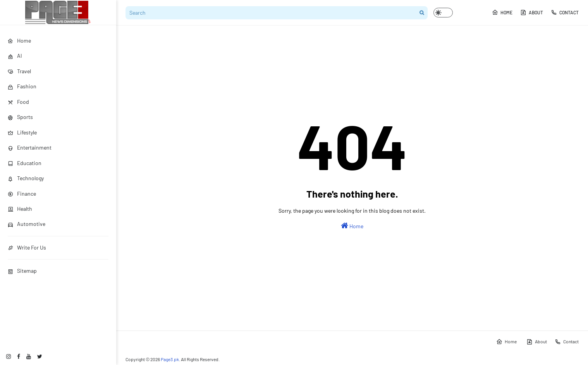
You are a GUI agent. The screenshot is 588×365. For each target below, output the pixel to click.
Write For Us (27, 247)
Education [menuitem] (25, 163)
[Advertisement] (352, 54)
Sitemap (22, 271)
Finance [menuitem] (22, 194)
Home (502, 12)
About (532, 12)
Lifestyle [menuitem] (22, 132)
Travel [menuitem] (19, 71)
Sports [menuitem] (20, 117)
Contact (565, 12)
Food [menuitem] (18, 102)
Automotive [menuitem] (27, 224)
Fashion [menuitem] (22, 86)
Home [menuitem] (19, 40)
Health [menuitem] (20, 209)
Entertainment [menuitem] (30, 147)
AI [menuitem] (15, 56)
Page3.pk (170, 359)
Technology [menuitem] (26, 178)
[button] (443, 13)
